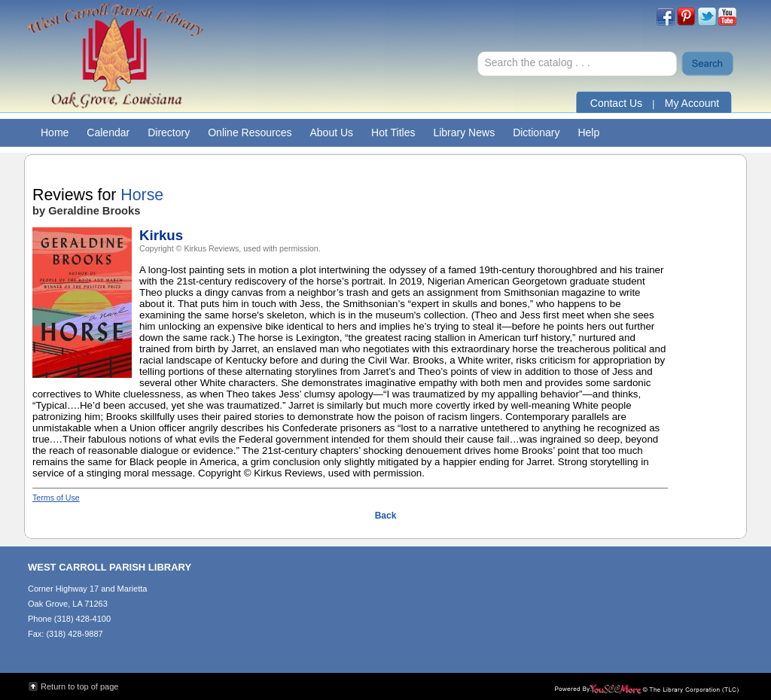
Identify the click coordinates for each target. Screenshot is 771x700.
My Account (692, 103)
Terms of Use (56, 498)
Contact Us (616, 103)
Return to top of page (79, 686)
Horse (142, 195)
